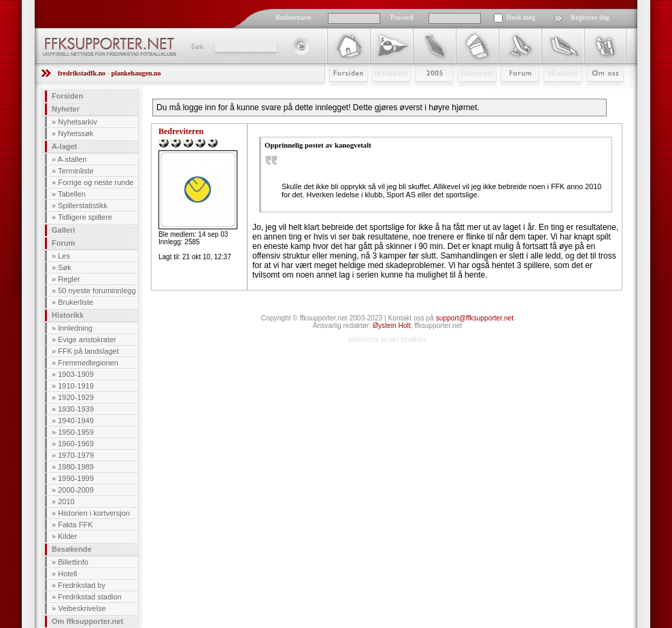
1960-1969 (76, 444)
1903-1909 (76, 374)
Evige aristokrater (87, 340)
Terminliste (76, 171)
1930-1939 (76, 409)
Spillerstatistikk (83, 205)
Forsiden (342, 93)
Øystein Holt (391, 326)
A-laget (64, 146)
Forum (510, 93)
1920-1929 (76, 397)
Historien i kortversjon (94, 513)
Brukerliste (75, 302)
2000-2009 (76, 490)
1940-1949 (76, 420)
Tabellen (72, 194)
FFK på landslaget (88, 351)
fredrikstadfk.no (82, 73)
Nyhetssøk (75, 133)
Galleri (553, 93)
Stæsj (466, 93)
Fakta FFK (75, 525)
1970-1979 (76, 455)
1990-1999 (76, 478)
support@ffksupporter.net (475, 318)
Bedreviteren (181, 131)
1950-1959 (76, 432)
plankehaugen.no (136, 73)
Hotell (67, 574)
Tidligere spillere (85, 217)
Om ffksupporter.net (87, 621)
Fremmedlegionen (88, 363)
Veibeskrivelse (82, 608)
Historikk (68, 315)
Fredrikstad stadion (90, 597)
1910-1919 (76, 386)
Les (64, 256)
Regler (69, 279)
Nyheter (66, 109)
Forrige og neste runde (96, 182)
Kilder (67, 536)
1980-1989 (76, 467)
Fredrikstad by (82, 585)
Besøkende (72, 549)
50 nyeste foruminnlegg (97, 291)
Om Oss (599, 93)
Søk (196, 46)
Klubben (385, 93)
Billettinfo (73, 562)
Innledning (75, 328)
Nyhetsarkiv (77, 122)
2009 (422, 93)
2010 (66, 501)
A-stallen (72, 159)
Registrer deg (590, 17)
